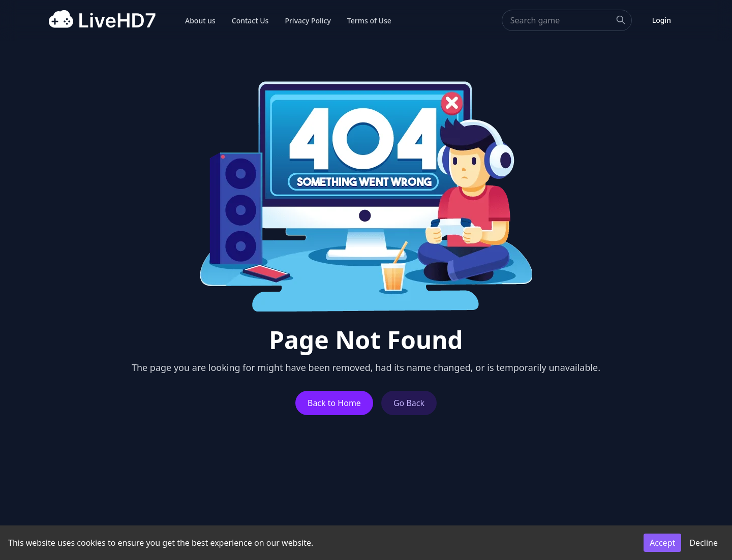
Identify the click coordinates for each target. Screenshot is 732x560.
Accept (662, 543)
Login (662, 20)
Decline (704, 543)
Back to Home (334, 403)
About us (200, 21)
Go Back (409, 403)
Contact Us (250, 21)
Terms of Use (369, 21)
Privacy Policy (308, 21)
